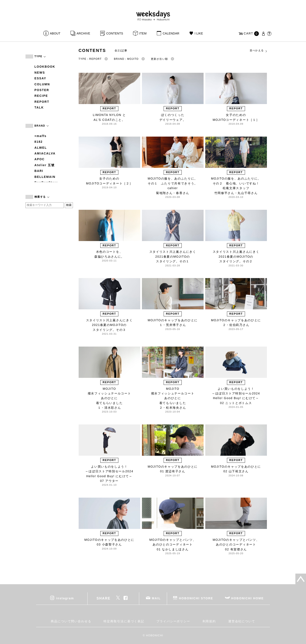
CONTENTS (115, 33)
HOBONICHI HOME (247, 598)
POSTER (42, 90)
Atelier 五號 (45, 165)
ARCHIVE (83, 33)
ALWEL (41, 148)
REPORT (42, 102)
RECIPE (41, 96)
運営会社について (242, 621)
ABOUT (55, 33)
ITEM (143, 33)
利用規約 (209, 621)
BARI (39, 171)
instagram (65, 598)
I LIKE (199, 33)
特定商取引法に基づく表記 (124, 621)
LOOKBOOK (45, 67)
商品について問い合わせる (71, 621)
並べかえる (259, 51)
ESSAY (40, 78)
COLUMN (42, 84)
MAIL (156, 598)
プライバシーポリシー (173, 621)
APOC (40, 159)
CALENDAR (171, 33)
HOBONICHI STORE (196, 598)
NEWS (40, 73)
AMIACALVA (45, 153)
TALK (39, 107)
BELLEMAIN (45, 177)
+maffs (40, 136)
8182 (39, 142)
